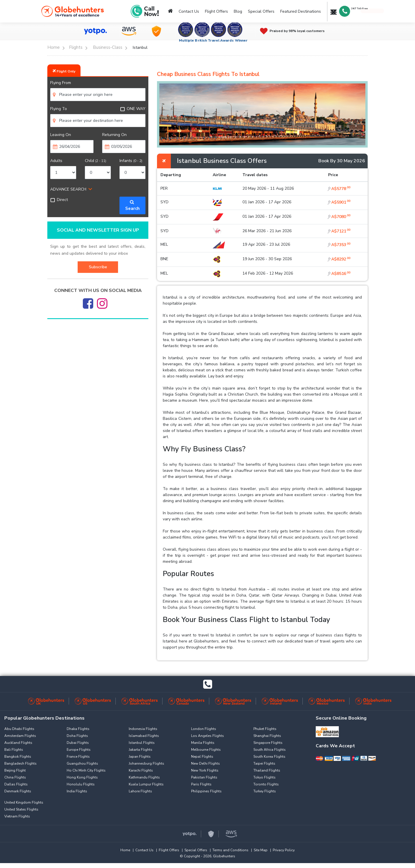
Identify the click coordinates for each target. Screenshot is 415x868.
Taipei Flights (264, 763)
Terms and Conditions (230, 850)
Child (96, 161)
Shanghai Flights (267, 736)
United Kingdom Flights (24, 802)
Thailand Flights (267, 770)
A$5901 (339, 202)
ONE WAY (133, 109)
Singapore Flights (268, 743)
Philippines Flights (206, 791)
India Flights (77, 791)
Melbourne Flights (206, 750)
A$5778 (339, 189)
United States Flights (21, 809)
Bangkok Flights (18, 757)
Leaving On (61, 135)
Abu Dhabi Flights (19, 729)
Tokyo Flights (264, 777)
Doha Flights (77, 736)
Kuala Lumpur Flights (146, 784)
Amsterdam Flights (20, 736)
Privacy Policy (284, 850)
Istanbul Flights (142, 743)
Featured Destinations (301, 11)
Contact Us (189, 11)
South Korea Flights (269, 757)
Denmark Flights (18, 791)
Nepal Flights (202, 757)
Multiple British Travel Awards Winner (213, 40)
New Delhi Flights (205, 763)
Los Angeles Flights (207, 736)
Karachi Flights (141, 770)
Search (132, 205)
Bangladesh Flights (20, 763)
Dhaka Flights (78, 729)
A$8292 (339, 259)
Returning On (114, 135)
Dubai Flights (78, 743)
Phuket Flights (265, 729)
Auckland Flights (18, 743)
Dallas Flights (16, 784)
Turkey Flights (265, 791)
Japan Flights (140, 757)
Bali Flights (14, 750)
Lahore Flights (140, 791)
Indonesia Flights (143, 729)
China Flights (15, 777)
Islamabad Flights (144, 736)
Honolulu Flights (81, 784)
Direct (59, 200)
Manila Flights (203, 743)
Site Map (261, 850)
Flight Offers (216, 11)
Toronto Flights (266, 784)
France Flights (78, 757)
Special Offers (261, 11)
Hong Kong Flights (82, 777)
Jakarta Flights (141, 750)
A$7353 (339, 245)
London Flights (204, 729)
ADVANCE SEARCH (68, 189)
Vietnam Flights (17, 816)
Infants (131, 161)
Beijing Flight (15, 770)
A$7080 (339, 217)
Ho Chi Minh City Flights (86, 770)
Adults (56, 161)
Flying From (61, 83)
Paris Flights (201, 784)
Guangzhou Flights (82, 763)
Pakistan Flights (204, 777)
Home (125, 850)
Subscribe (98, 267)
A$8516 (339, 274)
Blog (238, 11)
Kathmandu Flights (144, 777)
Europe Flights (79, 750)
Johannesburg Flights (146, 763)
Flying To (59, 109)
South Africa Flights (270, 750)
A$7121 (339, 231)
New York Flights (205, 770)
